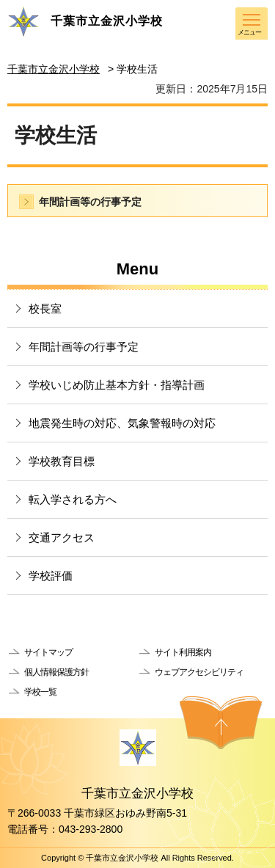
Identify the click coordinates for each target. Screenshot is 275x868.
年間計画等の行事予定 (90, 202)
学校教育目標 (62, 461)
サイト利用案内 (183, 652)
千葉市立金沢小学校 (54, 69)
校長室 (45, 309)
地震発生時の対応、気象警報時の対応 (122, 423)
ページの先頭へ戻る (221, 723)
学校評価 (51, 576)
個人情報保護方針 (56, 672)
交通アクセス (62, 537)
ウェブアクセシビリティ (199, 672)
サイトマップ (48, 652)
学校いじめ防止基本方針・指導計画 (117, 385)
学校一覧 (40, 692)
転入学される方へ (73, 499)
